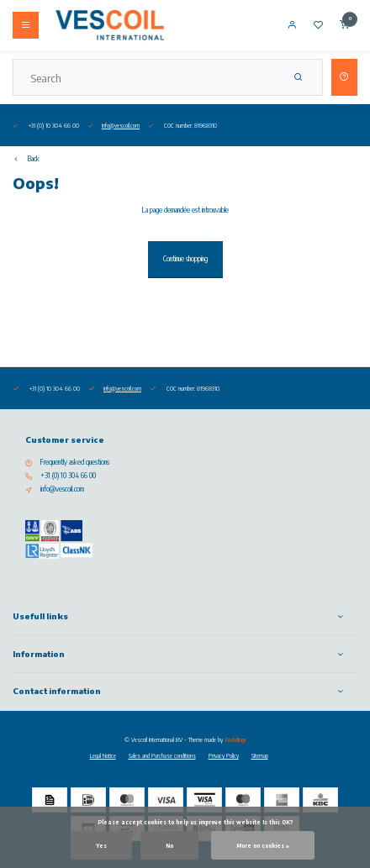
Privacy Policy (224, 755)
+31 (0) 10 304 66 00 (68, 476)
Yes (101, 845)
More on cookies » (263, 845)
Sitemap (260, 755)
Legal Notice (103, 755)
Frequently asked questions (75, 462)
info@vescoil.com (121, 125)
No (169, 845)
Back (26, 159)
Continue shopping (185, 259)
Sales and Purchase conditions (162, 755)
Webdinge (235, 739)
